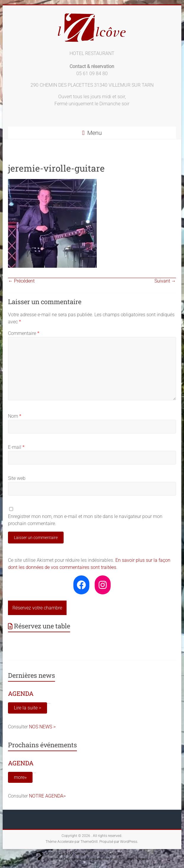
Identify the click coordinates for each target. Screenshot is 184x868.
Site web (17, 478)
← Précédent (21, 281)
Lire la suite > (28, 708)
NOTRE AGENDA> (47, 796)
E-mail (16, 447)
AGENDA (21, 693)
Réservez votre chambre (37, 608)
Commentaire (24, 333)
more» (20, 777)
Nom (15, 416)
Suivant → (165, 281)
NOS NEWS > (42, 727)
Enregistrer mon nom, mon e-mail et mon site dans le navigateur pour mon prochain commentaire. (85, 520)
